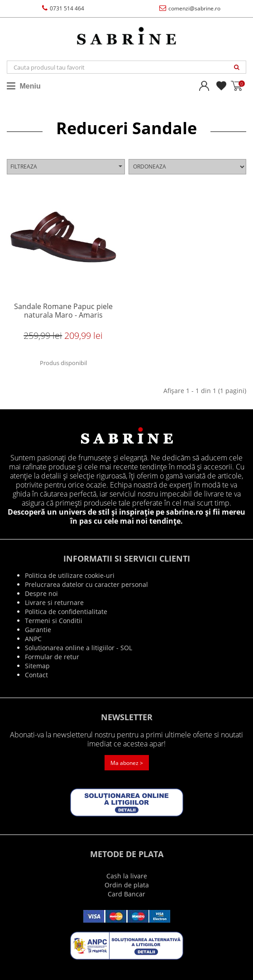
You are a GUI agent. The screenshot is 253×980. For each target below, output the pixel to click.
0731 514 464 (63, 8)
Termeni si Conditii (54, 621)
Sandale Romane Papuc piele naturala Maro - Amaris (63, 311)
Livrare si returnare (54, 603)
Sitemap (37, 666)
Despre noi (41, 593)
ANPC (33, 639)
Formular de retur (52, 657)
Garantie (38, 630)
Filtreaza (66, 166)
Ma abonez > (127, 763)
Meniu (24, 86)
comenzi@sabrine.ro (190, 8)
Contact (36, 675)
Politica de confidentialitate (66, 612)
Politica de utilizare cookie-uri (70, 575)
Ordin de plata (127, 885)
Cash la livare (127, 876)
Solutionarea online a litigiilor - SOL (79, 648)
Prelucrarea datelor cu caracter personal (86, 584)
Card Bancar (126, 894)
